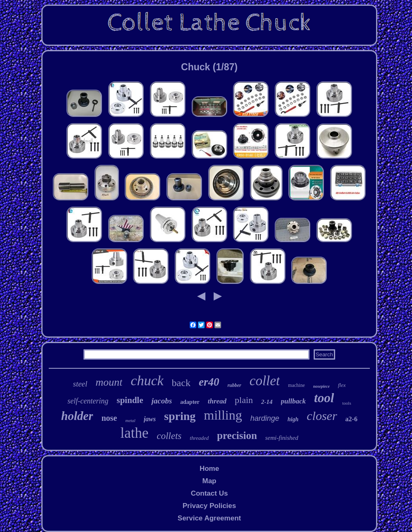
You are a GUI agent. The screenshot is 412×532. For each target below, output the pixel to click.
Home (209, 469)
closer (322, 416)
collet (265, 381)
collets (169, 436)
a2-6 (351, 419)
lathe (134, 433)
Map (209, 481)
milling (223, 415)
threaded (199, 438)
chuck (147, 381)
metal (130, 420)
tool (324, 398)
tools (347, 403)
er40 (209, 382)
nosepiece (322, 386)
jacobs (162, 401)
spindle (130, 400)
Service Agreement (209, 518)
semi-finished (282, 438)
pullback (293, 401)
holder (77, 416)
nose (109, 418)
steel (80, 384)
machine (296, 385)
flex (342, 385)
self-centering (88, 401)
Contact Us (210, 493)
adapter (190, 402)
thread (217, 401)
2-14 (267, 402)
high (293, 419)
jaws (150, 419)
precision (237, 435)
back (181, 383)
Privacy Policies (209, 506)
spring (180, 416)
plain (244, 400)
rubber (234, 385)
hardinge (265, 418)
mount (109, 382)
